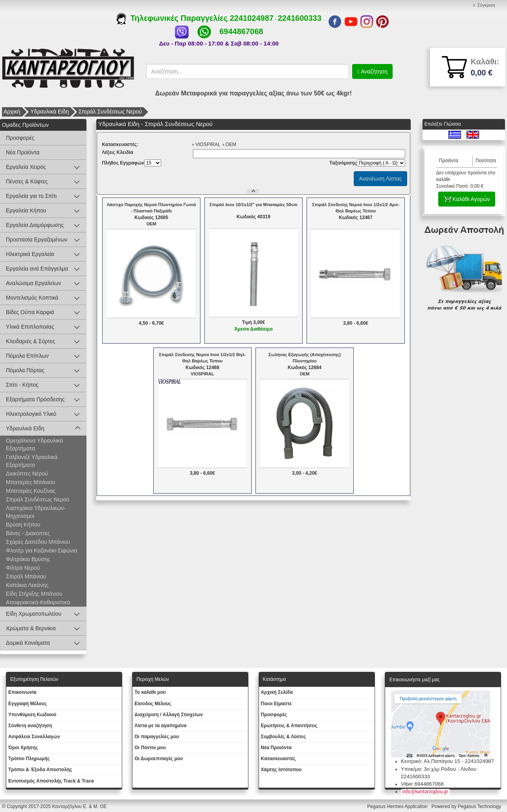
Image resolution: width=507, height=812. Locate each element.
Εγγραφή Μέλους (28, 704)
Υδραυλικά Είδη (50, 112)
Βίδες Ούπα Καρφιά (30, 312)
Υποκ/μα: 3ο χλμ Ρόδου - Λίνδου (439, 769)
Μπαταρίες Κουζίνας (31, 491)
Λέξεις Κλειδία (118, 152)
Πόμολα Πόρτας (25, 370)
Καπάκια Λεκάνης (27, 585)
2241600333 (300, 18)
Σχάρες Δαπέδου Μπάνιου (38, 542)
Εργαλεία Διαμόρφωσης (35, 225)
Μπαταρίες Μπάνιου (30, 482)
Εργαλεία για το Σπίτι (31, 196)
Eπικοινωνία (22, 692)
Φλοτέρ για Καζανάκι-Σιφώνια (42, 550)
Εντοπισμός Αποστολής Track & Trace (51, 781)
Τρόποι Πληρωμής (29, 759)
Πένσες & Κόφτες (27, 181)
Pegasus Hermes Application (398, 807)
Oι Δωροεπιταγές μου (159, 759)
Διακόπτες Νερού (27, 474)
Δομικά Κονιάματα (28, 643)
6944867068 (241, 31)
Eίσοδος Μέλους (153, 704)
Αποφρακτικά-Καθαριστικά (38, 602)
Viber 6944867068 (422, 784)
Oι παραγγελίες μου (157, 737)
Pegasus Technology (480, 807)
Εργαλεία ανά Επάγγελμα (37, 269)
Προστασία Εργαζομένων (37, 240)
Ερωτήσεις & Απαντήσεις (289, 726)
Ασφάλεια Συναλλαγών (34, 737)
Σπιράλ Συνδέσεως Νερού (110, 112)
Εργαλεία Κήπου (26, 210)
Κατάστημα (275, 679)
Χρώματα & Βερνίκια (31, 628)
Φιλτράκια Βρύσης (28, 559)
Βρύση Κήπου (23, 525)
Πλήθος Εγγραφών (123, 163)
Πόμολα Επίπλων (27, 356)
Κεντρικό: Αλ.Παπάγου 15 (431, 761)
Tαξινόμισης (343, 163)
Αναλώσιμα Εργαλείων (33, 283)
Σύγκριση (486, 5)
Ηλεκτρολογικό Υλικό (31, 414)
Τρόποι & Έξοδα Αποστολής (40, 770)
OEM (231, 144)
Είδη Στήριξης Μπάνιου (34, 594)
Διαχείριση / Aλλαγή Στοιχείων (169, 715)
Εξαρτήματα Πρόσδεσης (35, 399)
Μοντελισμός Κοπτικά (32, 298)
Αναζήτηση (373, 71)
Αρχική (12, 112)
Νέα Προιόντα (276, 748)
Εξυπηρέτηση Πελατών (34, 679)
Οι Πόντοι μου (150, 748)
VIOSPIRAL (208, 144)
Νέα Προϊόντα (23, 152)
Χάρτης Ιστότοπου (281, 770)
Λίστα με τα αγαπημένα (160, 726)
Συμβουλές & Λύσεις (284, 737)
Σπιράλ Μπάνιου (26, 576)
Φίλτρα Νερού (23, 568)
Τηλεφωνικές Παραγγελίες (173, 18)
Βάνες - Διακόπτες (28, 533)
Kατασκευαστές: (120, 144)
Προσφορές (20, 138)
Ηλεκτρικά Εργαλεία (30, 254)
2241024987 (252, 18)
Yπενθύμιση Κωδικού (32, 715)
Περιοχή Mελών (153, 679)
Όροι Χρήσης (23, 748)
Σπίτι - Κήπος (22, 385)
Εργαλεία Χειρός (26, 167)
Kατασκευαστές (278, 759)
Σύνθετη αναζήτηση (30, 726)
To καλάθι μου (150, 692)
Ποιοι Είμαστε (276, 704)
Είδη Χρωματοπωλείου (34, 614)
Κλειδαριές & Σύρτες (30, 341)
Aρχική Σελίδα (277, 692)
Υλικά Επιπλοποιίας (30, 327)
